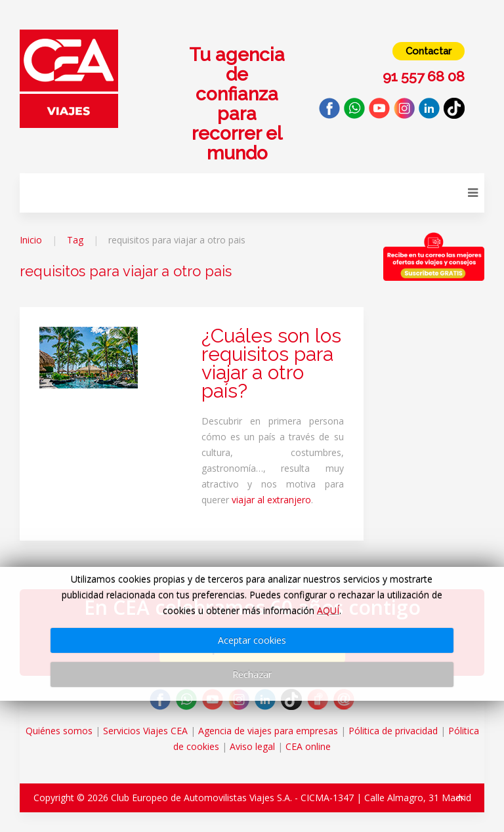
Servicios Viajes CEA (145, 731)
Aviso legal (252, 746)
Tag (75, 240)
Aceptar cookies (252, 640)
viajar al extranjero (271, 500)
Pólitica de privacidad (393, 731)
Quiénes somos (59, 731)
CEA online (308, 746)
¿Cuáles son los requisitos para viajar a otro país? (271, 363)
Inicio (31, 240)
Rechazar (252, 674)
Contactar (429, 51)
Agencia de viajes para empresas (268, 731)
